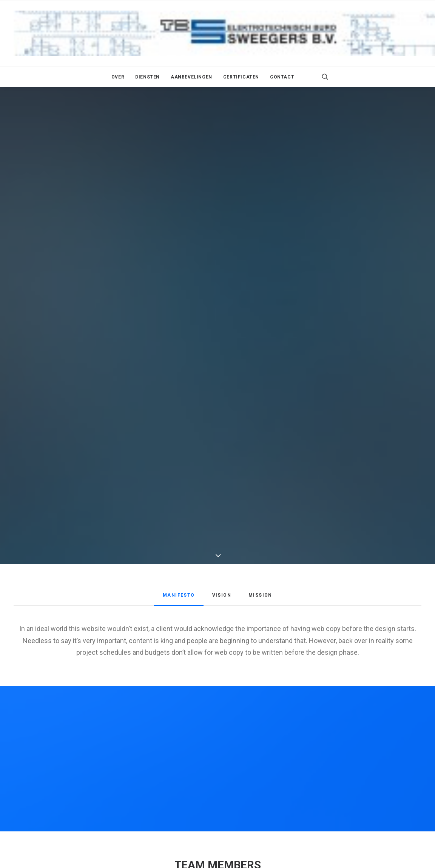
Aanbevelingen (191, 77)
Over (118, 77)
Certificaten (241, 77)
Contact (282, 77)
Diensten (147, 77)
